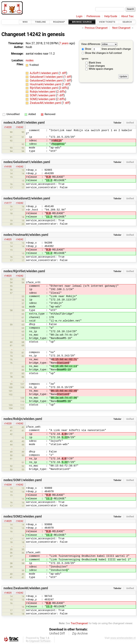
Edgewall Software (40, 641)
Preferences (93, 16)
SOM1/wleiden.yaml (43, 95)
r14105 (8, 167)
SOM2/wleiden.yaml (43, 99)
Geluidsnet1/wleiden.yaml (47, 77)
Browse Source (82, 22)
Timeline (40, 22)
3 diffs (64, 88)
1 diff (63, 73)
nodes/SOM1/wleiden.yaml (23, 480)
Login (79, 16)
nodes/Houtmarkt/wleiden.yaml (26, 235)
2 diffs (61, 92)
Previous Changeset (96, 28)
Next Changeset (121, 28)
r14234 (8, 485)
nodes (30, 60)
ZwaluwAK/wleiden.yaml (46, 103)
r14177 (8, 203)
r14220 (8, 127)
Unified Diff (57, 633)
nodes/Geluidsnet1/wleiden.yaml (27, 162)
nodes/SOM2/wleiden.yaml (23, 516)
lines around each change (111, 49)
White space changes (101, 69)
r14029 (8, 521)
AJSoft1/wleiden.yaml (44, 73)
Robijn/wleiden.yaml (43, 92)
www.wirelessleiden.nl (123, 638)
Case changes (97, 66)
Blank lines (95, 63)
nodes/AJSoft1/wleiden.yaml (24, 123)
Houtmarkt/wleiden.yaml (46, 84)
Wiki (25, 22)
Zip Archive (80, 633)
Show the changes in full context (102, 53)
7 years (64, 43)
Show (86, 49)
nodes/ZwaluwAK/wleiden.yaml (26, 588)
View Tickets (107, 22)
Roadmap (59, 22)
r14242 (20, 127)
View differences (91, 44)
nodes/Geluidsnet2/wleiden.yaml (27, 198)
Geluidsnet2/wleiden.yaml (47, 81)
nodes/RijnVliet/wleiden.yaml (24, 271)
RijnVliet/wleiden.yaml (44, 88)
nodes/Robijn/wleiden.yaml (23, 419)
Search (127, 22)
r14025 (8, 239)
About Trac (128, 16)
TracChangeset (79, 623)
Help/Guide (111, 16)
